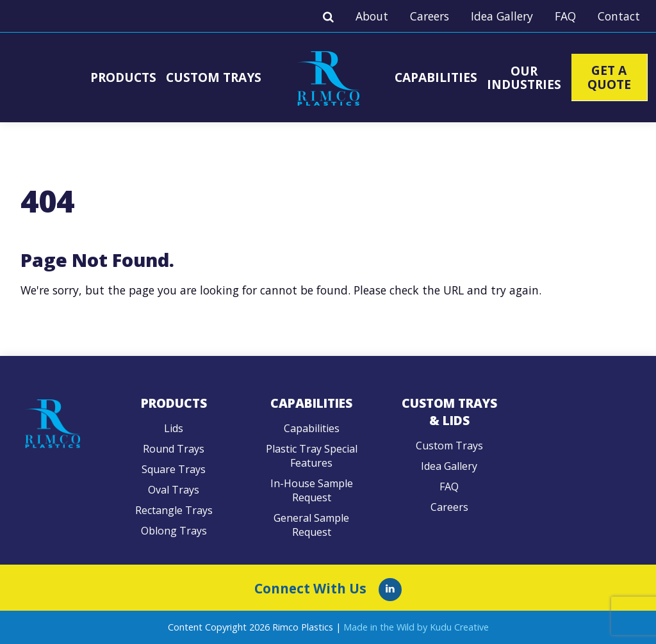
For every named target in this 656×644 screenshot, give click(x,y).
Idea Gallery (502, 16)
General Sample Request (311, 525)
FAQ (565, 16)
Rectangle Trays (174, 510)
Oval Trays (174, 490)
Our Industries (524, 77)
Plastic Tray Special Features (312, 456)
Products (123, 77)
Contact (619, 16)
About (372, 16)
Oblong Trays (174, 531)
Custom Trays (214, 77)
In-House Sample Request (312, 490)
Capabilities (436, 77)
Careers (430, 16)
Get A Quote (609, 77)
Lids (174, 428)
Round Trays (174, 449)
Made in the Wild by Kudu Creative (416, 627)
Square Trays (174, 469)
